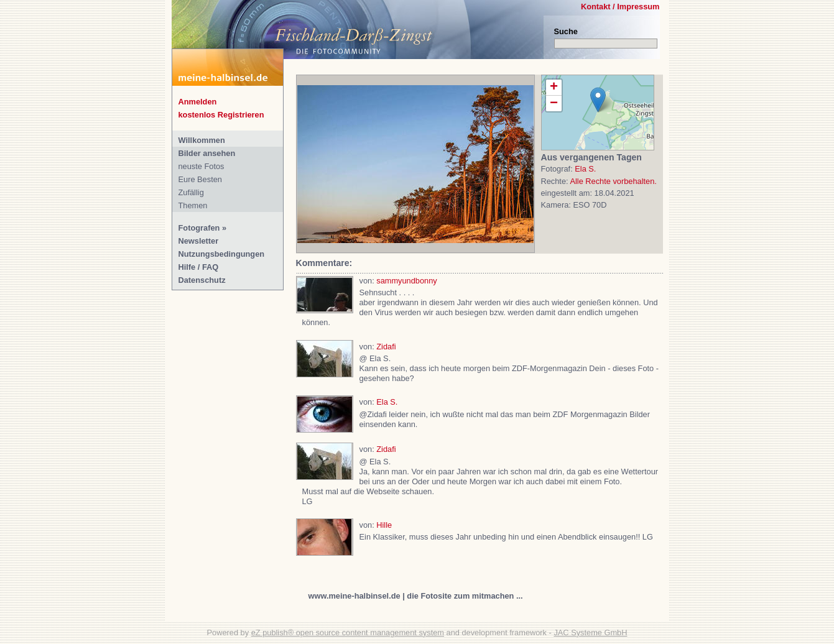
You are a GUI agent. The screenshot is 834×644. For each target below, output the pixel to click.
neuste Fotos (202, 166)
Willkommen (202, 140)
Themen (193, 205)
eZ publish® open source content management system (348, 632)
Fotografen (199, 228)
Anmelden (198, 102)
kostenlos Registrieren (221, 115)
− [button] (554, 103)
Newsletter (199, 241)
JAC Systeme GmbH (590, 632)
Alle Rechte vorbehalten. (613, 181)
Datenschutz (202, 280)
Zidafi (386, 347)
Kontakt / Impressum (620, 7)
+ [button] (554, 88)
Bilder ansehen (207, 153)
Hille (384, 525)
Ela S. (585, 169)
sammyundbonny (406, 281)
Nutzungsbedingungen (222, 254)
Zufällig (191, 192)
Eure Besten (200, 179)
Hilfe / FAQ (199, 267)
